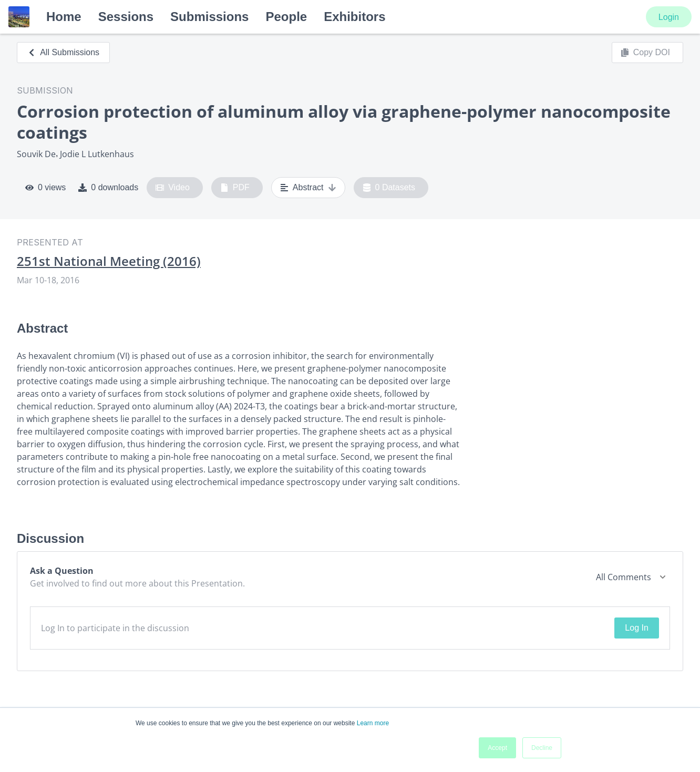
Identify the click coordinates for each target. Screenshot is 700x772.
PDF (235, 188)
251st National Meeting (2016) (109, 261)
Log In (636, 628)
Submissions (209, 17)
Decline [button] (542, 748)
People (286, 17)
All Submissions (63, 52)
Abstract (308, 188)
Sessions (126, 17)
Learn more (373, 723)
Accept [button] (497, 748)
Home (64, 17)
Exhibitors (354, 17)
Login (669, 17)
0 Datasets (389, 188)
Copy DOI (645, 53)
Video (173, 188)
